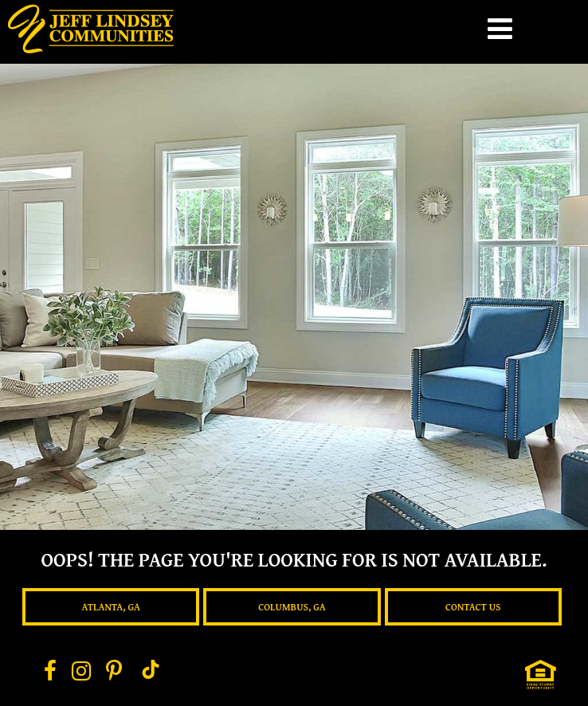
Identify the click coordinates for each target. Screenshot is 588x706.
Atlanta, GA (110, 607)
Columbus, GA (292, 607)
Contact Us (473, 607)
